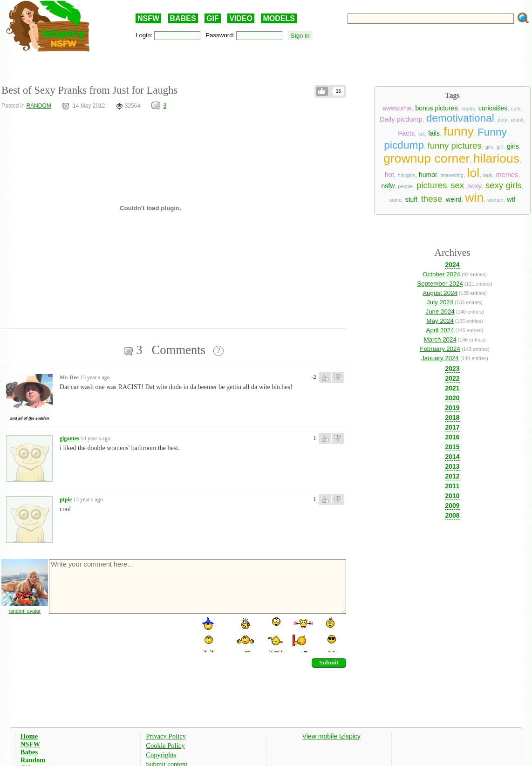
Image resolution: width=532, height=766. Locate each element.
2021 (452, 388)
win (474, 198)
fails (434, 133)
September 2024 (440, 284)
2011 (452, 486)
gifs (489, 147)
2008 (452, 515)
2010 (452, 496)
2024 (452, 265)
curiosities (493, 108)
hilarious (496, 158)
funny (459, 131)
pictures (432, 185)
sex (457, 185)
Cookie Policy (165, 745)
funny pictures (455, 146)
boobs (468, 109)
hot (389, 175)
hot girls (406, 175)
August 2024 (440, 293)
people (405, 186)
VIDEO (241, 18)
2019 (452, 408)
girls (513, 146)
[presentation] (119, 634)
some (396, 200)
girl (500, 147)
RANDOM (38, 106)
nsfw (388, 186)
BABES (183, 18)
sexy (475, 186)
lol (474, 173)
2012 (452, 476)
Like (322, 91)
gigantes (69, 438)
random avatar (25, 611)
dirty (503, 120)
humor (428, 175)
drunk (517, 120)
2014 (452, 457)
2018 (452, 417)
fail (422, 134)
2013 (452, 466)
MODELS (279, 18)
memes (507, 175)
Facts (406, 133)
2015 (452, 447)
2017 (452, 427)
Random (33, 760)
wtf (511, 199)
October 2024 (441, 274)
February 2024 (440, 349)
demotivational (460, 118)
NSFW (148, 18)
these (432, 199)
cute (516, 109)
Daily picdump (401, 119)
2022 (452, 378)
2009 (452, 506)
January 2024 (440, 358)
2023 (452, 369)
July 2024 (440, 302)
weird (454, 199)
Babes (29, 752)
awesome (397, 108)
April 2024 (440, 330)
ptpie (66, 499)
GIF (213, 18)
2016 (452, 437)
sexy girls (504, 185)
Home (29, 736)
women (495, 200)
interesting (452, 175)
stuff (411, 199)
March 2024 (440, 339)
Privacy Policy (166, 736)
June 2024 (440, 311)
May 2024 (440, 321)
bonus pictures (436, 108)
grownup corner (426, 158)
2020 (452, 398)
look (488, 175)
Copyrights (161, 755)
